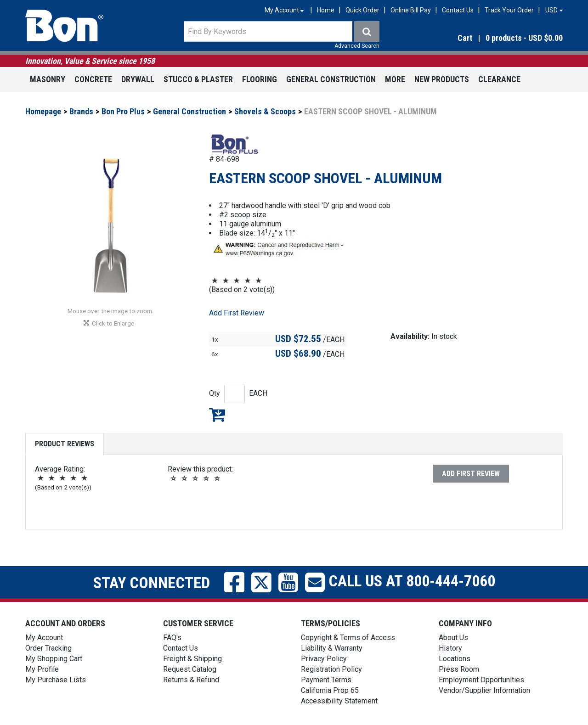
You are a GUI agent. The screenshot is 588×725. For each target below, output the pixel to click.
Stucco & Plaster (198, 79)
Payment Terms (326, 680)
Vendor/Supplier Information (484, 690)
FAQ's (172, 638)
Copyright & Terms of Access (348, 638)
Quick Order (362, 10)
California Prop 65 (330, 690)
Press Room (459, 669)
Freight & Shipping (192, 659)
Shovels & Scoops (265, 111)
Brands (81, 111)
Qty (215, 393)
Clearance (499, 79)
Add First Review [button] (237, 313)
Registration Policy (331, 669)
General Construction (331, 79)
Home (326, 10)
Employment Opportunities (481, 680)
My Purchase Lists (56, 680)
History (450, 648)
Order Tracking (48, 648)
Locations (455, 659)
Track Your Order (509, 10)
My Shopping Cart (54, 659)
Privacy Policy (324, 659)
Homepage (43, 111)
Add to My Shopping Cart (217, 415)
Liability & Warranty (332, 648)
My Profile (42, 669)
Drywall (138, 79)
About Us (453, 638)
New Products (442, 79)
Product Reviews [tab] (65, 444)
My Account (44, 638)
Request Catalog (190, 669)
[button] (482, 38)
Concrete (93, 79)
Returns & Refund (191, 680)
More (395, 79)
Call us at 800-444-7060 (410, 581)
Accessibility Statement (339, 701)
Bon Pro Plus (123, 111)
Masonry (48, 79)
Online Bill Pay (411, 10)
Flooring (260, 79)
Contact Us (458, 10)
